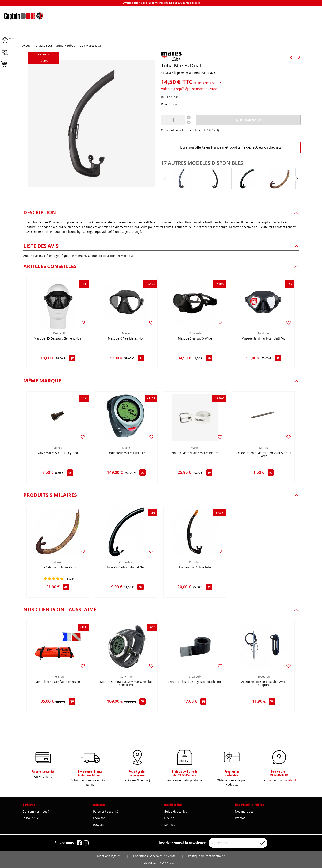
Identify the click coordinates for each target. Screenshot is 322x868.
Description (169, 104)
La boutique (31, 818)
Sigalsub (195, 334)
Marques (218, 37)
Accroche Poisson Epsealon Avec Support (263, 684)
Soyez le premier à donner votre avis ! (189, 73)
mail (270, 780)
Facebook (290, 780)
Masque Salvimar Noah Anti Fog (263, 339)
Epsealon (264, 677)
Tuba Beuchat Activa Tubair (195, 568)
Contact (169, 825)
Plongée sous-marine (161, 37)
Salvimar (263, 334)
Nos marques (244, 811)
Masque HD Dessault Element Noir (58, 339)
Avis (71, 579)
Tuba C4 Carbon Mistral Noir (126, 568)
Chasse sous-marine (47, 37)
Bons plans (275, 37)
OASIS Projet (151, 863)
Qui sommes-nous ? (36, 811)
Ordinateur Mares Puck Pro (126, 453)
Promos (240, 818)
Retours (99, 825)
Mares (126, 334)
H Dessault (58, 334)
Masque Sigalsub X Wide (195, 339)
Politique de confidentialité (207, 856)
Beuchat (195, 562)
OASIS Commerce (169, 863)
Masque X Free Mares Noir (126, 339)
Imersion (58, 677)
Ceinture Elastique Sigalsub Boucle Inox (195, 682)
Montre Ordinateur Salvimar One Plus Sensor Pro (126, 684)
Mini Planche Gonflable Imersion (58, 682)
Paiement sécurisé (106, 811)
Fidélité (169, 818)
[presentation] (165, 179)
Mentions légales (109, 856)
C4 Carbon (126, 562)
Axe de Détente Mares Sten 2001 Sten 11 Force (263, 455)
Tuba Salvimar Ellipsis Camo (58, 568)
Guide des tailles (176, 811)
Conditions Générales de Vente (154, 856)
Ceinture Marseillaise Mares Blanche (195, 453)
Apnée (104, 37)
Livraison (99, 818)
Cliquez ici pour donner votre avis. (112, 256)
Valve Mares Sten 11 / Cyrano (58, 453)
